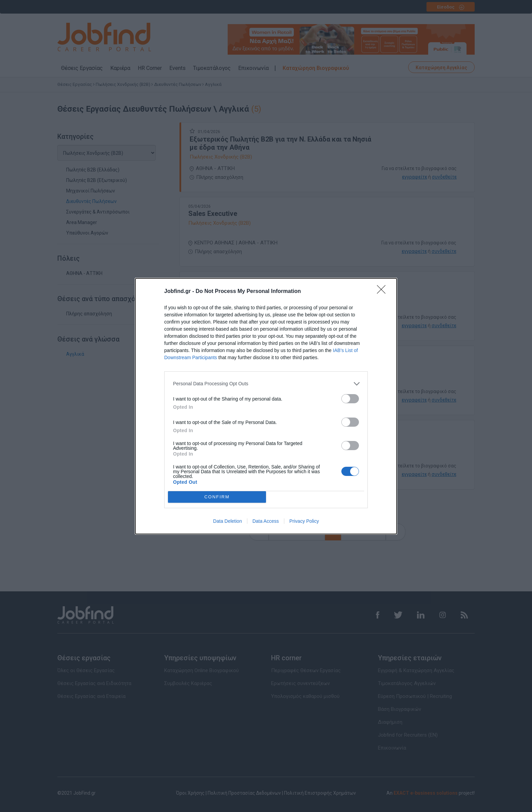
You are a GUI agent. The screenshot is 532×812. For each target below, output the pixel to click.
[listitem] (266, 384)
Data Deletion (227, 521)
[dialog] (266, 406)
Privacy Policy (304, 521)
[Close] (383, 292)
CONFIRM (217, 496)
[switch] (350, 399)
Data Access (266, 521)
